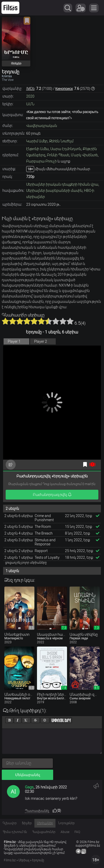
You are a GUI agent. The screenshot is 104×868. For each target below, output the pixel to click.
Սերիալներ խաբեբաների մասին (54, 191)
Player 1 (14, 341)
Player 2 (41, 341)
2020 (30, 96)
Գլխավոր (10, 823)
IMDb (30, 89)
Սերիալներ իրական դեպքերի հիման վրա (62, 184)
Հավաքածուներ (44, 832)
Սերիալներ (45, 823)
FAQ (77, 832)
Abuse (65, 832)
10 (70, 321)
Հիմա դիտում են (15, 832)
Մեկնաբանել (28, 775)
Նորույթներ (66, 823)
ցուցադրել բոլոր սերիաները (26, 563)
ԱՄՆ (30, 104)
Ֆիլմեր (27, 823)
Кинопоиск (64, 89)
